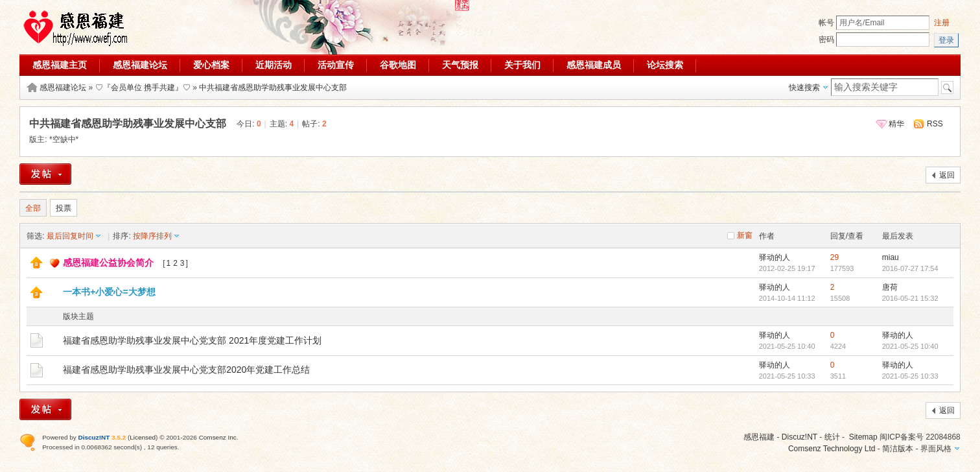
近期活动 (274, 65)
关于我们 (522, 65)
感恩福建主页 (60, 65)
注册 (942, 23)
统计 (832, 437)
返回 (947, 175)
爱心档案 (211, 65)
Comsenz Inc (218, 437)
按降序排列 (152, 236)
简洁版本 (898, 449)
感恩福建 (759, 437)
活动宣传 (336, 65)
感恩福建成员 (594, 65)
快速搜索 (804, 88)
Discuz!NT (799, 437)
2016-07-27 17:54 (910, 268)
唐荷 (890, 287)
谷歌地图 (398, 65)
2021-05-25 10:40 (910, 346)
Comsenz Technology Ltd (832, 449)
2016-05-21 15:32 (910, 298)
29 (834, 257)
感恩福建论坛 (140, 65)
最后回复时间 (70, 236)
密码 (826, 40)
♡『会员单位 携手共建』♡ (143, 88)
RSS (935, 124)
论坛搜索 (665, 65)
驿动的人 (775, 257)
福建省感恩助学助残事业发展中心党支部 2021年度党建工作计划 (192, 340)
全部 (33, 208)
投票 (64, 208)
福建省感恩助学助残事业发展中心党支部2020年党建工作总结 (186, 370)
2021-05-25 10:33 (910, 376)
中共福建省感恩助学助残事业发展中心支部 (273, 88)
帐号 (826, 23)
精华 (896, 124)
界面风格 (936, 449)
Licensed (143, 437)
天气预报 (460, 65)
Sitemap (863, 437)
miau (891, 257)
